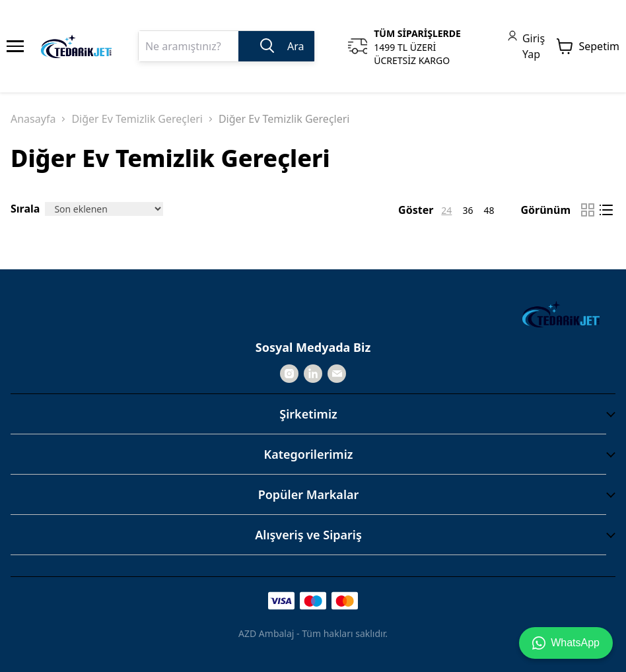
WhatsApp (566, 643)
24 (446, 210)
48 (489, 210)
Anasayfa (33, 119)
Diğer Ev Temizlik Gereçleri (137, 119)
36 (468, 210)
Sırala (25, 209)
